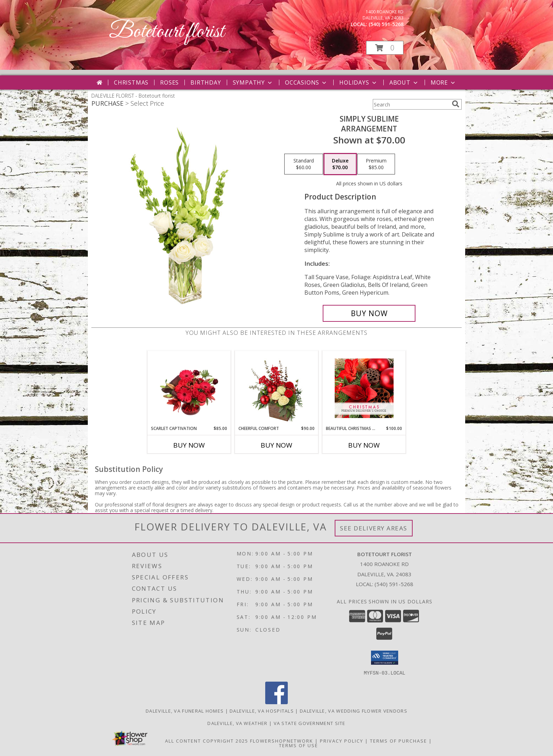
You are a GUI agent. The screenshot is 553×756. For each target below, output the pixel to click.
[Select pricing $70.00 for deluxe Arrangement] (340, 164)
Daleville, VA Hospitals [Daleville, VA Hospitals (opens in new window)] (262, 711)
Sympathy (253, 82)
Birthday (206, 82)
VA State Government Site (310, 723)
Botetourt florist (167, 32)
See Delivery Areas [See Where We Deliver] (374, 528)
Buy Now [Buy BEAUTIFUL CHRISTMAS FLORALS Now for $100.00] (364, 445)
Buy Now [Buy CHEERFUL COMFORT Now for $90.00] (276, 445)
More (443, 82)
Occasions (306, 82)
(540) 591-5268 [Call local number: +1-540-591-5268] (386, 24)
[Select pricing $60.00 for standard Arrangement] (304, 164)
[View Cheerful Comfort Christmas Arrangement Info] (277, 388)
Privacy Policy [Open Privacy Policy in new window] (342, 740)
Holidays (358, 82)
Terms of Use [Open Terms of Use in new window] (299, 745)
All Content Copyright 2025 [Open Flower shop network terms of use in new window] (207, 740)
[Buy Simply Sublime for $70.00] (369, 313)
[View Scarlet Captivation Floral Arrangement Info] (189, 388)
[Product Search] (411, 104)
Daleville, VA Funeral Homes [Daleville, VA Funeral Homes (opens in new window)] (185, 711)
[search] (456, 104)
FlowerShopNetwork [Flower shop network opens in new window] (282, 740)
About (404, 82)
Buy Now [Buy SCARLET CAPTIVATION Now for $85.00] (189, 445)
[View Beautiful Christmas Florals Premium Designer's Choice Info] (364, 388)
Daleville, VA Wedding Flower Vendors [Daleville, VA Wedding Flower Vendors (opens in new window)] (354, 711)
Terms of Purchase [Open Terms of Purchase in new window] (399, 740)
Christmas (131, 82)
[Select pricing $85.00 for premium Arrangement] (376, 164)
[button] (385, 48)
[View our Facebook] (276, 702)
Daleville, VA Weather (237, 723)
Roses (169, 82)
